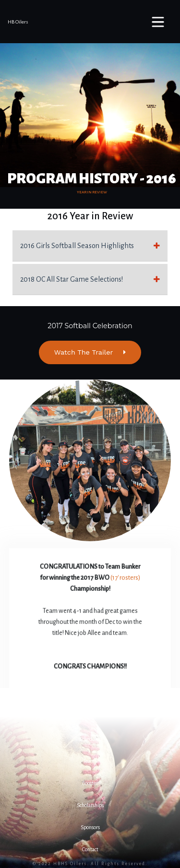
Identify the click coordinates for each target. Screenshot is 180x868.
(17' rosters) (125, 578)
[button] (90, 717)
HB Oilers (18, 22)
